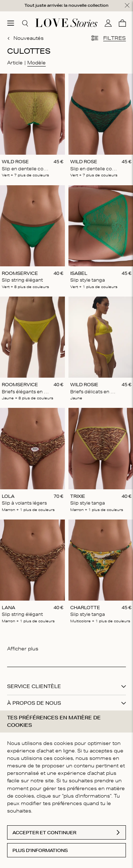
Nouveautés (25, 38)
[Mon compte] (108, 23)
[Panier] (122, 23)
